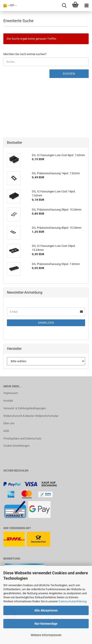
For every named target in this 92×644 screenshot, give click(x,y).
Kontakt (8, 401)
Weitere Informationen (46, 635)
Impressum (11, 393)
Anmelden (46, 323)
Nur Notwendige (46, 624)
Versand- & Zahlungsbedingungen (25, 408)
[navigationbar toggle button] (86, 6)
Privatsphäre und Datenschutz (22, 438)
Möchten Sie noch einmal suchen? (25, 54)
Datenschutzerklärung (73, 601)
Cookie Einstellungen (16, 446)
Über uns (9, 423)
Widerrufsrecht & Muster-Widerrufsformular (31, 416)
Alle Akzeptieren (46, 610)
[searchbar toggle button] (64, 6)
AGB (6, 431)
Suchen (69, 74)
